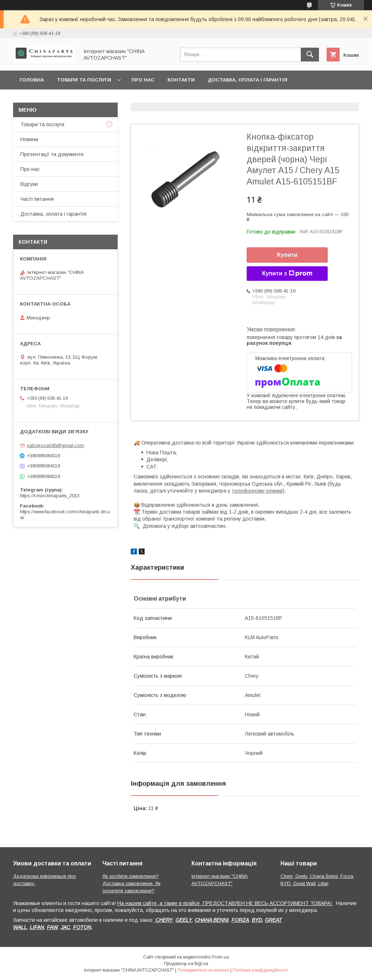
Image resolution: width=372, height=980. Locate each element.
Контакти (181, 80)
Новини (29, 139)
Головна (32, 80)
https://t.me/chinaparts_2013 (50, 496)
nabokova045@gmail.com (55, 445)
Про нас (143, 80)
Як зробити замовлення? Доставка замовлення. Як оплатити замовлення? (132, 883)
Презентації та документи (52, 154)
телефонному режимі (257, 491)
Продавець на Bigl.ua (186, 964)
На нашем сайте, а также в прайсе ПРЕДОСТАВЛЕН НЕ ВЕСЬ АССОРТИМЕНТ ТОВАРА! (225, 903)
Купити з (287, 274)
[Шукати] (310, 55)
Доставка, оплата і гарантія (248, 80)
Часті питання (37, 199)
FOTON (82, 927)
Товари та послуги (84, 80)
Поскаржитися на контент (203, 970)
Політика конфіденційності (260, 970)
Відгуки (29, 184)
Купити (287, 255)
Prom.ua (220, 957)
